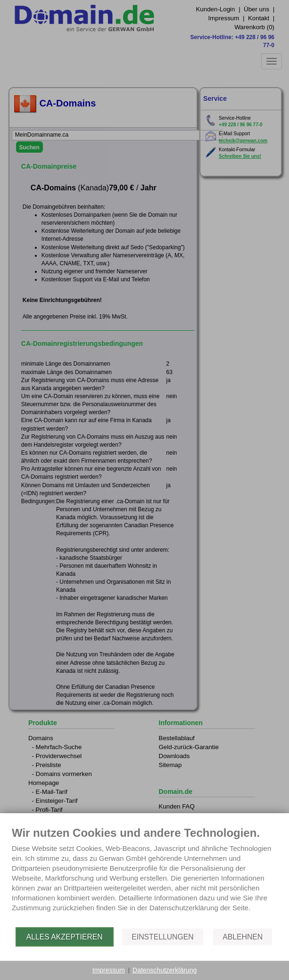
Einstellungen (162, 937)
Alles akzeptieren (65, 937)
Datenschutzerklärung (165, 970)
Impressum (109, 970)
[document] (144, 876)
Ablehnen (243, 937)
